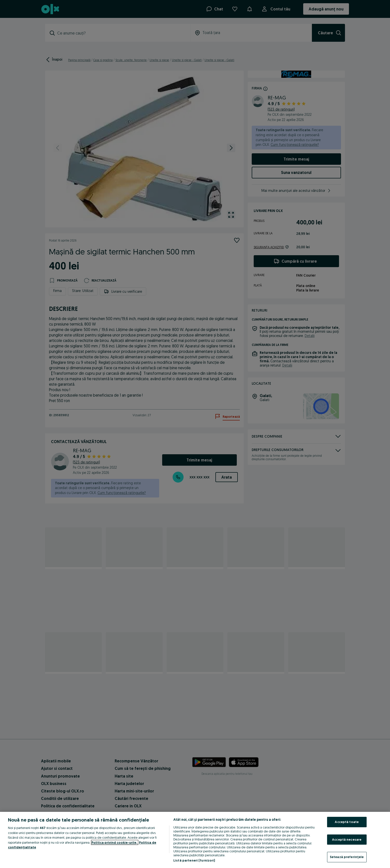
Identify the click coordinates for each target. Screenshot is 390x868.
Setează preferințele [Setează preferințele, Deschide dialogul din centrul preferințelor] (347, 857)
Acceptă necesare (347, 839)
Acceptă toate (347, 822)
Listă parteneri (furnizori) (194, 860)
